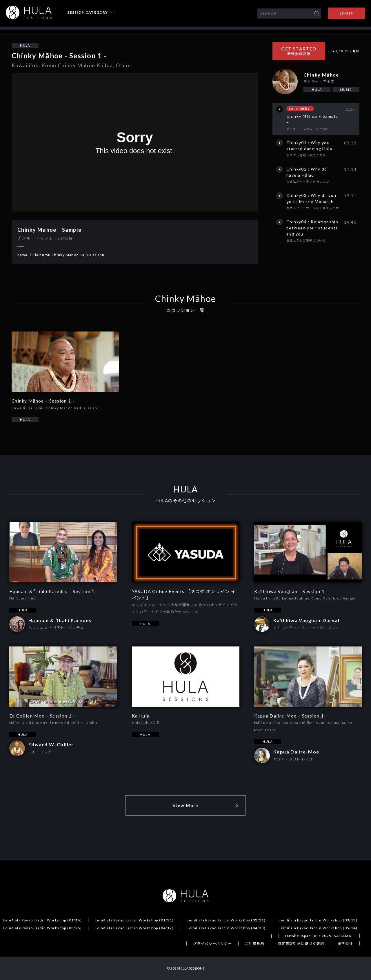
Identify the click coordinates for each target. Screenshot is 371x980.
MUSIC (346, 89)
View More (185, 805)
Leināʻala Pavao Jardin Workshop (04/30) (226, 928)
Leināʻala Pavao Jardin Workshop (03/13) (318, 920)
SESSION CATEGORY (88, 12)
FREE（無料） (300, 109)
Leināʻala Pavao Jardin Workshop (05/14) (318, 928)
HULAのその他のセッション (186, 501)
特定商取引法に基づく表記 (301, 944)
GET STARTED (299, 51)
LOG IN (347, 13)
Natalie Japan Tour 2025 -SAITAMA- (319, 936)
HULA (25, 45)
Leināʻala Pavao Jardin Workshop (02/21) (226, 920)
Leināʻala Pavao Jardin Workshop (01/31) (134, 920)
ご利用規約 (255, 944)
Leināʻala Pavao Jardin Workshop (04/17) (134, 928)
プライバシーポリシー (212, 944)
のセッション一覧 (185, 310)
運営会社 (345, 944)
